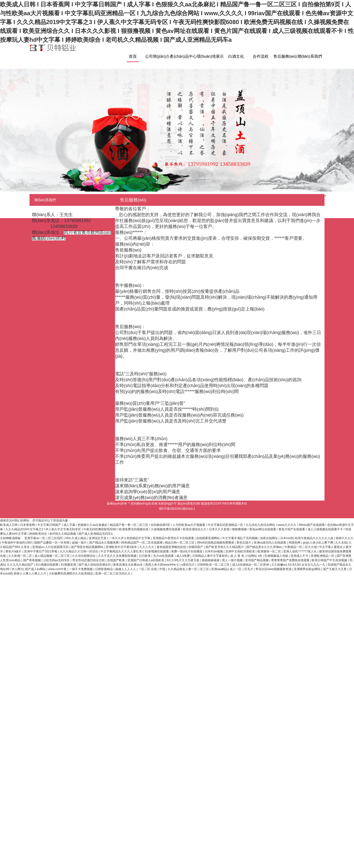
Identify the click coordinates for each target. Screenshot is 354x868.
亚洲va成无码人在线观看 (270, 543)
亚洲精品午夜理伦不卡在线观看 (174, 538)
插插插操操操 (211, 560)
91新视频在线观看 (157, 551)
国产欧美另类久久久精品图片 (225, 547)
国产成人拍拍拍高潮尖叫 (95, 565)
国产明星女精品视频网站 (88, 547)
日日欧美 (145, 556)
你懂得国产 (196, 547)
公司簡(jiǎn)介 (157, 56)
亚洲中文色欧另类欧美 (241, 551)
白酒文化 (236, 56)
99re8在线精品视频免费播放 (216, 543)
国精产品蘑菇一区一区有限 (52, 543)
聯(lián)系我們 (310, 56)
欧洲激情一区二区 (270, 551)
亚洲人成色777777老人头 (300, 551)
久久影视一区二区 (21, 556)
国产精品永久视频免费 (104, 543)
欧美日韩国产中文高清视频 (330, 560)
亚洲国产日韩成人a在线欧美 (146, 560)
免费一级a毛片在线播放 (187, 551)
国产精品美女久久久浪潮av (265, 547)
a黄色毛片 (188, 565)
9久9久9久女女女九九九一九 (307, 565)
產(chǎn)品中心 (183, 56)
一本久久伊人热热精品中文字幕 (130, 538)
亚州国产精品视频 (257, 560)
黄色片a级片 (14, 551)
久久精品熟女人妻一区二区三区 (189, 569)
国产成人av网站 (36, 569)
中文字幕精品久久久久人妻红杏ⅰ (122, 551)
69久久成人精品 (76, 538)
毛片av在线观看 (164, 556)
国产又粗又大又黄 (335, 569)
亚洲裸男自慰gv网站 (308, 569)
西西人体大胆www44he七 (162, 565)
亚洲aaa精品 (220, 569)
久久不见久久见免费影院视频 (118, 556)
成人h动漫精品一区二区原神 (251, 565)
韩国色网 (295, 543)
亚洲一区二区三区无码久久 (113, 574)
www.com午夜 (58, 569)
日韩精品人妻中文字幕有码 (210, 556)
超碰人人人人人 (126, 569)
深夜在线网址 (269, 538)
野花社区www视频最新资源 (274, 569)
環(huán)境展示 (210, 56)
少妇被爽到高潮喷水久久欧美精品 (71, 574)
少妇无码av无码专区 (57, 560)
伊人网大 (17, 569)
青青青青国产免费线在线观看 (291, 560)
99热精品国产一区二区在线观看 (142, 543)
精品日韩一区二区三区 (180, 543)
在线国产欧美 (116, 560)
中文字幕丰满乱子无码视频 (240, 538)
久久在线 (341, 543)
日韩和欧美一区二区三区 (214, 565)
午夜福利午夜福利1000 (17, 543)
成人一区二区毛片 (242, 569)
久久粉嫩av (279, 565)
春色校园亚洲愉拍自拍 (172, 547)
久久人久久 (147, 547)
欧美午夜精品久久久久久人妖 (315, 538)
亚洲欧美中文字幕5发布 (122, 547)
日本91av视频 (214, 551)
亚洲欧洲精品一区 (323, 556)
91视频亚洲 (69, 565)
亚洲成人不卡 (300, 556)
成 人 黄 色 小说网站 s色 (247, 556)
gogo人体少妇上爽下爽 (318, 543)
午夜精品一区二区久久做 (301, 547)
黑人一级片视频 (233, 560)
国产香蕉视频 (32, 560)
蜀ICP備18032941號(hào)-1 (177, 509)
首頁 (133, 56)
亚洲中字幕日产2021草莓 (41, 551)
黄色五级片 (244, 543)
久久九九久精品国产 (21, 565)
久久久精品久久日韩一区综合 (79, 551)
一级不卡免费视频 (81, 569)
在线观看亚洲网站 (208, 538)
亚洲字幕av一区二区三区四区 (44, 538)
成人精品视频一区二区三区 (52, 556)
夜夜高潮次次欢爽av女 (128, 565)
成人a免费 (183, 556)
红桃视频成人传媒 (277, 556)
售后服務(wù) (285, 56)
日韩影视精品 (104, 569)
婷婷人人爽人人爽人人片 (30, 574)
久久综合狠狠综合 (84, 556)
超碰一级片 (80, 543)
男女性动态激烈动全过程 (89, 560)
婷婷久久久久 (345, 538)
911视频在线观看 (48, 565)
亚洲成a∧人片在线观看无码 (51, 547)
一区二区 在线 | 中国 (152, 569)
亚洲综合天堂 (98, 538)
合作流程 (261, 56)
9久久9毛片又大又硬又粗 (184, 560)
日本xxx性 (287, 538)
